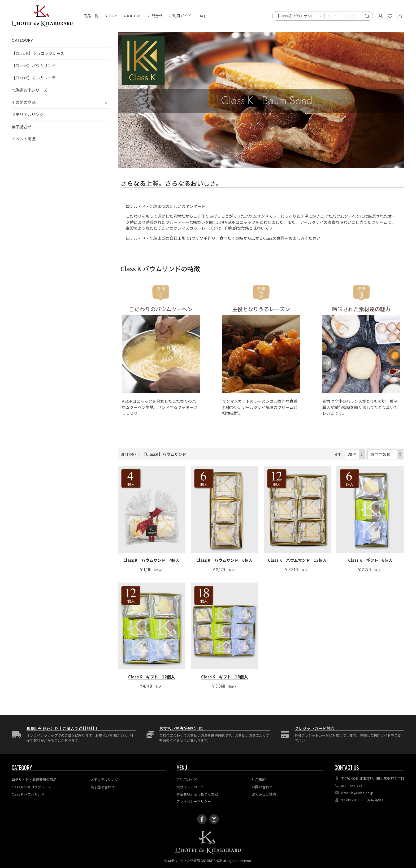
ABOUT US (132, 16)
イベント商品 (24, 139)
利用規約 (259, 779)
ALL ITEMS (129, 454)
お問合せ (155, 16)
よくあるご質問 (264, 794)
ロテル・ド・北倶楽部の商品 (34, 779)
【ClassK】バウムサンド (34, 65)
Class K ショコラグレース (31, 787)
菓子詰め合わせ (103, 787)
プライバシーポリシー (194, 801)
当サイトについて (190, 787)
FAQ (201, 16)
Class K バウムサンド (28, 794)
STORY (111, 16)
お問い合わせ (262, 787)
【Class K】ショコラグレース (38, 53)
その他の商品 (24, 102)
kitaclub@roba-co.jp (357, 793)
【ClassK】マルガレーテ (34, 78)
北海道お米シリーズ (29, 90)
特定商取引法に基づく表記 (197, 794)
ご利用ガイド (180, 16)
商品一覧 (91, 16)
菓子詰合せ (22, 127)
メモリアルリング (28, 114)
